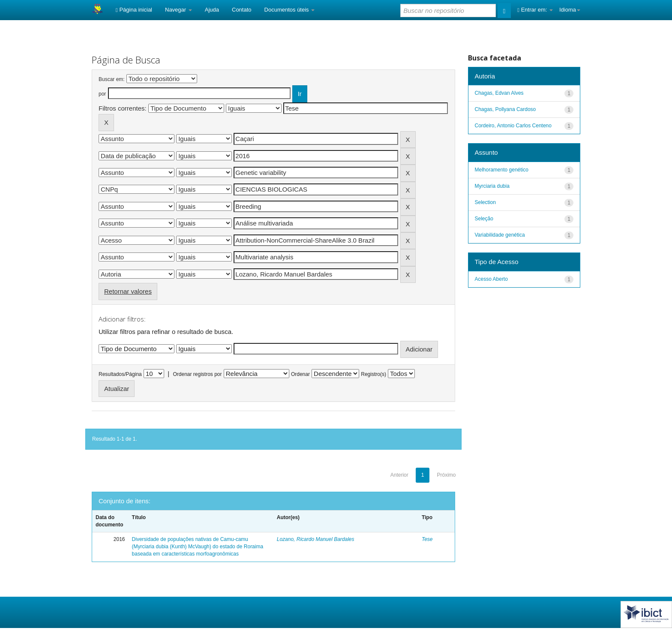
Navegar (178, 10)
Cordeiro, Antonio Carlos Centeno (513, 126)
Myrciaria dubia (492, 186)
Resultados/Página (120, 374)
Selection (485, 202)
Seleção (484, 219)
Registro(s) (373, 374)
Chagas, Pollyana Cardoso (505, 109)
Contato (242, 10)
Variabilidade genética (500, 235)
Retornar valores (128, 291)
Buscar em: (112, 79)
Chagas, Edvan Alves (499, 93)
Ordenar (300, 374)
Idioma (570, 10)
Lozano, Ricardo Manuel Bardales (316, 539)
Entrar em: (535, 10)
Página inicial (134, 10)
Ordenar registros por (197, 374)
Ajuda (212, 10)
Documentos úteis (290, 10)
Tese (427, 539)
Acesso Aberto (491, 279)
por (102, 94)
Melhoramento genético (502, 170)
